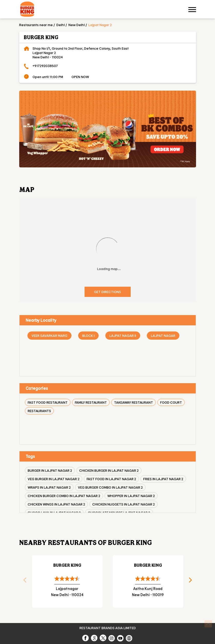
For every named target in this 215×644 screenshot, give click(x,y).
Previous (23, 582)
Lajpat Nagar (163, 335)
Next (192, 582)
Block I (88, 335)
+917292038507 (45, 66)
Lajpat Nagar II (123, 335)
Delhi (61, 25)
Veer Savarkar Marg (49, 335)
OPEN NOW (80, 77)
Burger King (67, 565)
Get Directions (108, 292)
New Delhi (77, 25)
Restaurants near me (36, 25)
